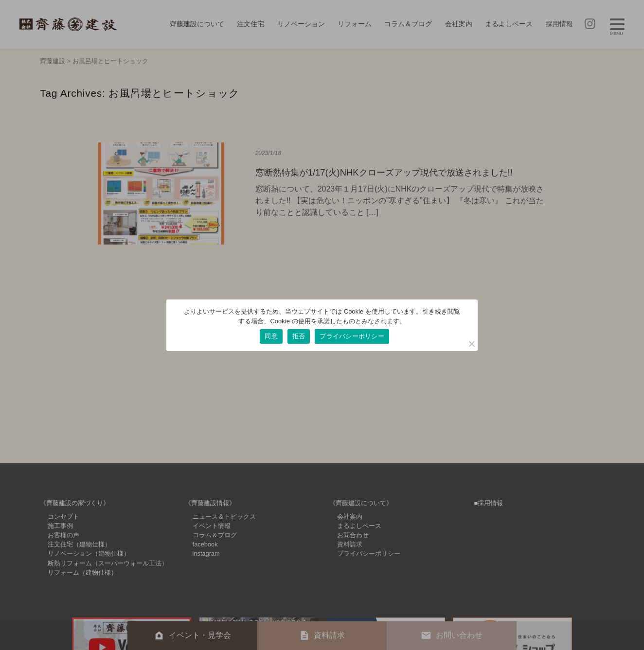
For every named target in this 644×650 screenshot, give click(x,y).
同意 (271, 336)
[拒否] (471, 344)
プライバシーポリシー (352, 336)
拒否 (299, 336)
